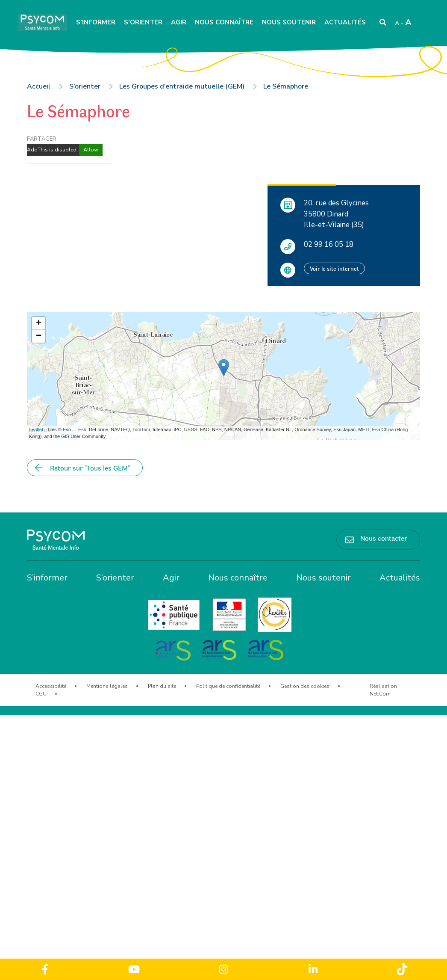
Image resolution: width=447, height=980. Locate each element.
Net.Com (380, 694)
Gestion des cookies (305, 686)
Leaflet (36, 429)
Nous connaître (224, 22)
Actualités (345, 22)
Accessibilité (51, 686)
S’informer (96, 22)
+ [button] (39, 323)
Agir (179, 22)
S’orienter (143, 22)
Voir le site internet (334, 268)
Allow (91, 150)
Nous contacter (384, 538)
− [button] (39, 336)
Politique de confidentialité (228, 686)
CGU (41, 694)
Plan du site (162, 686)
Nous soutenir (289, 22)
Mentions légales (107, 686)
